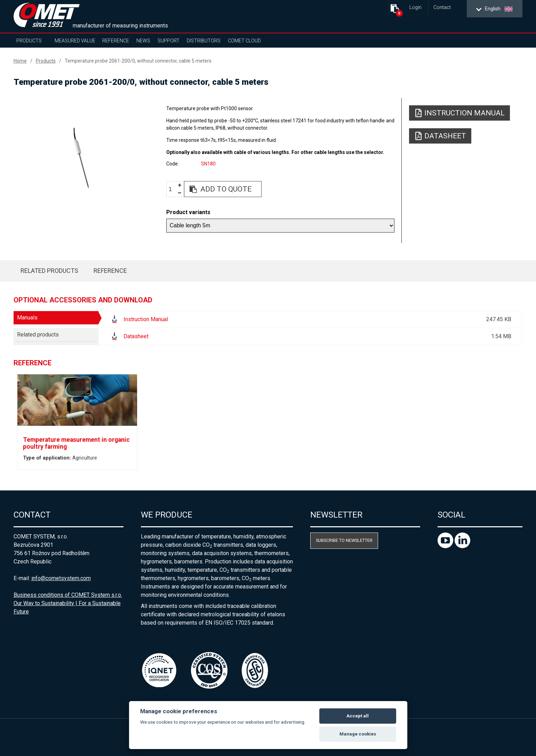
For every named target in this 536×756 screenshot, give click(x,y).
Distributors (204, 41)
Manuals (27, 318)
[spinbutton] (173, 189)
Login (415, 7)
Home (20, 61)
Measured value (75, 41)
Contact (442, 7)
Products (29, 41)
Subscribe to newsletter (344, 540)
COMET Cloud (244, 41)
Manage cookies (358, 734)
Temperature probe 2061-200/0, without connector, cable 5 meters (138, 61)
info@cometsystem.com (61, 578)
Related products (49, 271)
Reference (116, 41)
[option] (82, 159)
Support (169, 41)
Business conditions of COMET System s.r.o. (68, 595)
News (143, 41)
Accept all (358, 716)
